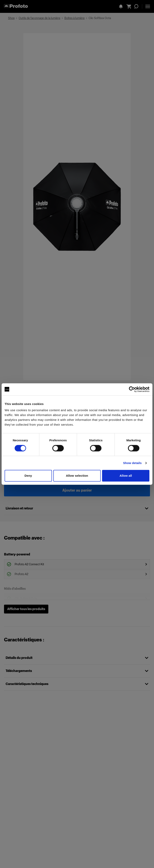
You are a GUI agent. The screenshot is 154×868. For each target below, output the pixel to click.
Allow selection (77, 476)
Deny (28, 476)
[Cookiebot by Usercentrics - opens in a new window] (132, 389)
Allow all (126, 476)
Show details (132, 463)
